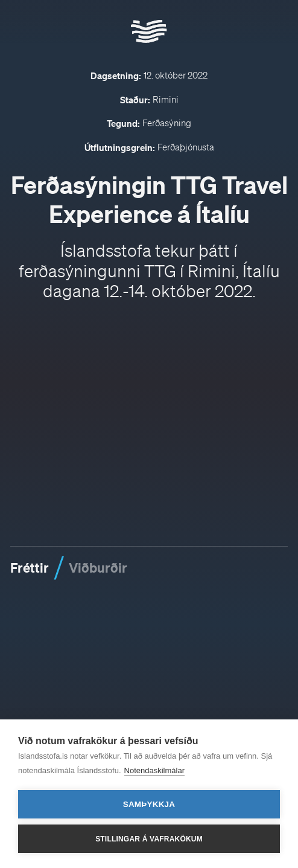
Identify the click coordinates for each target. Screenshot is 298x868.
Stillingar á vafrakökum (149, 839)
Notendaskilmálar (154, 770)
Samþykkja (149, 804)
